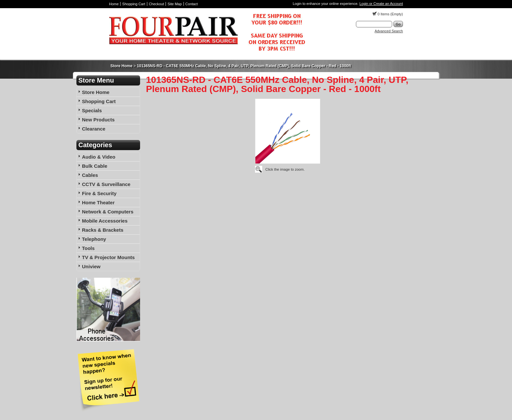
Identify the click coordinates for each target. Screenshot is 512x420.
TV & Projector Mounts (108, 257)
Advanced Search (389, 31)
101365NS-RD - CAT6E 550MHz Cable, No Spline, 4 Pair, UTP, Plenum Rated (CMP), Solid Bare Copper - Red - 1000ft (244, 66)
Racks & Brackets (103, 230)
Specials (92, 110)
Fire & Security (99, 193)
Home (114, 4)
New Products (98, 120)
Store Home (121, 66)
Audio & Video (99, 157)
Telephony (94, 239)
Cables (90, 175)
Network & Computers (108, 212)
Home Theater (98, 202)
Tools (88, 248)
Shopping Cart (134, 4)
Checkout (156, 4)
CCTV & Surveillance (106, 184)
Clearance (94, 129)
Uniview (91, 266)
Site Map (175, 4)
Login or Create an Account (381, 4)
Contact (192, 4)
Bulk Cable (95, 166)
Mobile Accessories (105, 221)
